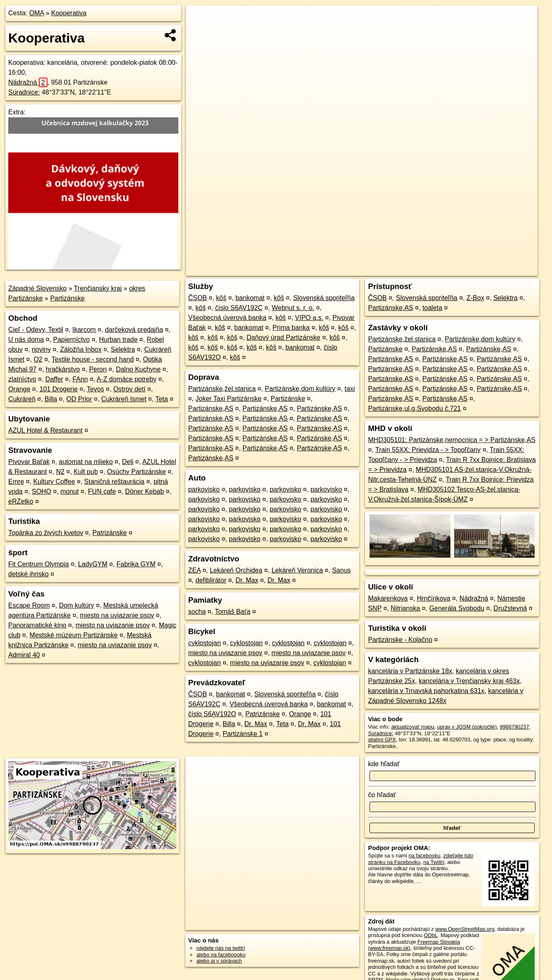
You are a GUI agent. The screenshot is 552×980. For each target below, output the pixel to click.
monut (69, 491)
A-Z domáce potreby (127, 379)
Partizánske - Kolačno (400, 640)
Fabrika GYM (136, 564)
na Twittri (434, 862)
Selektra (123, 349)
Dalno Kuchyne (139, 369)
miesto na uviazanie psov (117, 615)
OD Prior (79, 399)
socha (197, 612)
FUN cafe (102, 491)
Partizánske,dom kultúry (300, 389)
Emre (16, 482)
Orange (19, 389)
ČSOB (198, 298)
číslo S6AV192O (212, 714)
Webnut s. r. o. (293, 308)
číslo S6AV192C (239, 308)
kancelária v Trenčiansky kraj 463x (469, 681)
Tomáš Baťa (232, 612)
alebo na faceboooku (221, 955)
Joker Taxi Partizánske (229, 399)
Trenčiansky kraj (98, 288)
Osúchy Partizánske (136, 472)
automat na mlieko (86, 462)
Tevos (95, 389)
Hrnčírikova (434, 598)
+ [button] (200, 19)
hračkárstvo (63, 369)
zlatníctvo (22, 379)
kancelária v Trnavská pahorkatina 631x (426, 691)
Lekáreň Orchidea (236, 570)
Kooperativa (69, 13)
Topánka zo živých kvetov (46, 533)
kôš (221, 298)
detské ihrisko (28, 574)
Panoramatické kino (37, 625)
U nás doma (26, 340)
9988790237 (514, 727)
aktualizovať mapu (412, 727)
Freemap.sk (438, 270)
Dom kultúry (77, 605)
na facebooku (425, 856)
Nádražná (28, 82)
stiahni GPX (382, 740)
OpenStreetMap (395, 270)
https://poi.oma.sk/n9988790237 (500, 270)
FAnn (80, 379)
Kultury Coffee (54, 482)
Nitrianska (405, 608)
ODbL (431, 935)
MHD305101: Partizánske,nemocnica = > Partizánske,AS (452, 440)
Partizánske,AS (211, 408)
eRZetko (21, 501)
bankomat (250, 298)
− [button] (200, 32)
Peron (98, 369)
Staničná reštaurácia (114, 482)
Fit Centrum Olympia (39, 564)
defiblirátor (211, 580)
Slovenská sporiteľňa (324, 298)
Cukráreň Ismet (124, 399)
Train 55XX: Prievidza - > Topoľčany (428, 450)
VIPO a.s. (309, 318)
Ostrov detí (129, 389)
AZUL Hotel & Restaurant (45, 430)
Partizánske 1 (243, 734)
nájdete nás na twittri (221, 948)
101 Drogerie (59, 389)
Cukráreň (22, 399)
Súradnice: (24, 92)
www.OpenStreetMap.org (465, 929)
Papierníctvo (72, 340)
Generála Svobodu (457, 608)
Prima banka (291, 328)
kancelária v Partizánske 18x (410, 671)
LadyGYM (93, 564)
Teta (161, 399)
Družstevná (510, 608)
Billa (51, 399)
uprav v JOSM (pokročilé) (467, 727)
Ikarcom (84, 330)
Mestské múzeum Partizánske (74, 635)
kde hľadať (384, 764)
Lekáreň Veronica (297, 570)
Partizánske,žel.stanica (222, 389)
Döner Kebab (145, 491)
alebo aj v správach (219, 961)
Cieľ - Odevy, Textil (36, 330)
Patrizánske (110, 533)
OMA (37, 13)
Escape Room (29, 605)
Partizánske (67, 298)
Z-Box (475, 298)
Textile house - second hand (93, 359)
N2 (60, 472)
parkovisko (204, 489)
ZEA (194, 570)
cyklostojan (205, 643)
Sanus (341, 570)
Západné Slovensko (37, 288)
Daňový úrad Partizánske (283, 337)
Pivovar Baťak (29, 462)
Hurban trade (118, 340)
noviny (41, 349)
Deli (128, 462)
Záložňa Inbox (81, 349)
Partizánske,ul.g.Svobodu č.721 (414, 408)
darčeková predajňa (134, 330)
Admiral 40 (24, 655)
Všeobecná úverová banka (227, 318)
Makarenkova (388, 598)
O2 (38, 359)
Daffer (54, 379)
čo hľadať (382, 795)
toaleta (432, 308)
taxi (350, 389)
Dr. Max (247, 580)
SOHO (41, 491)
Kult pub (86, 472)
